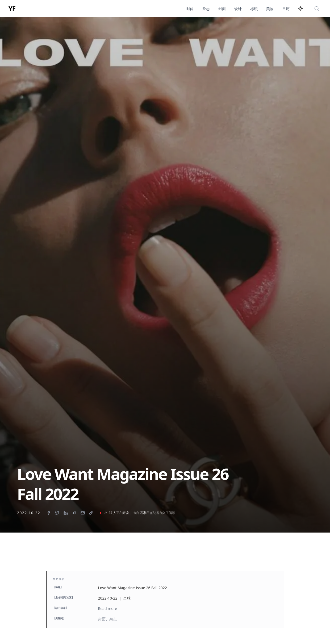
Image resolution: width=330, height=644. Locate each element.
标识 (254, 9)
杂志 (206, 9)
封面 (222, 9)
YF (12, 9)
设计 (238, 9)
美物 (270, 9)
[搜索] (317, 9)
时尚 (190, 9)
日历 (286, 9)
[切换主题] (301, 9)
